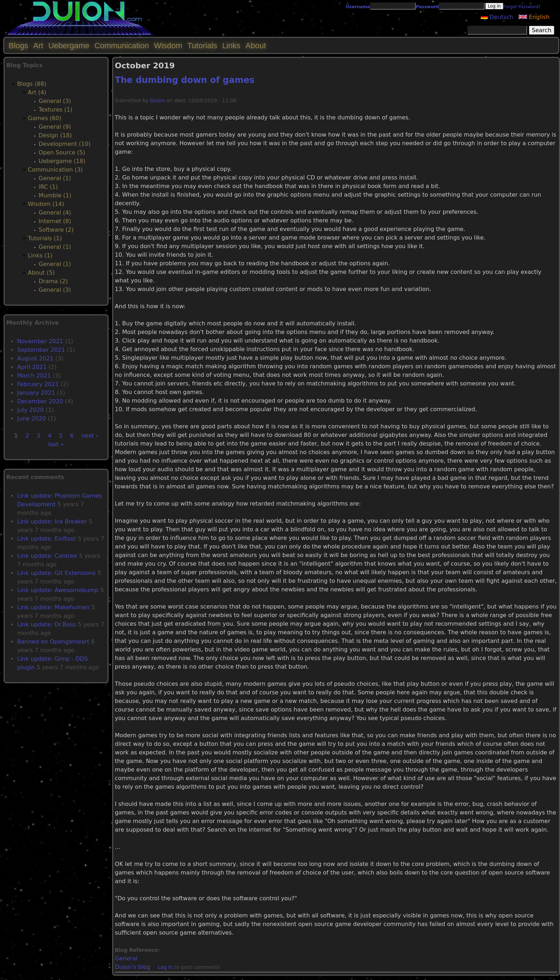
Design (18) (55, 135)
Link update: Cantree (47, 556)
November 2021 (40, 341)
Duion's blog (133, 967)
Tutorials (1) (45, 238)
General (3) (55, 101)
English (534, 17)
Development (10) (65, 144)
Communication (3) (55, 170)
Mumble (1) (55, 195)
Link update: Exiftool (46, 539)
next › (90, 436)
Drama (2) (53, 281)
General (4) (55, 213)
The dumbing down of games (185, 80)
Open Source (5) (62, 152)
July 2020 (31, 410)
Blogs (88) (32, 84)
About (256, 46)
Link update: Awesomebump (58, 590)
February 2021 (38, 384)
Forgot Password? (522, 7)
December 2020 (40, 401)
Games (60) (45, 118)
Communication (122, 46)
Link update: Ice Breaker (52, 521)
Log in (165, 967)
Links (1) (40, 255)
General (126, 958)
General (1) (55, 178)
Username (358, 7)
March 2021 (34, 376)
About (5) (41, 273)
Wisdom (168, 46)
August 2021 (35, 358)
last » (56, 444)
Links (231, 46)
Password (427, 7)
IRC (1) (48, 187)
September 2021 (41, 350)
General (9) (55, 127)
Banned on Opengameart (53, 642)
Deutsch (497, 17)
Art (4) (37, 92)
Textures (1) (56, 110)
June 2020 (32, 418)
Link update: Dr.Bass (47, 624)
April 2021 (32, 367)
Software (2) (56, 230)
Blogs (18, 46)
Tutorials (202, 46)
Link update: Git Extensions (56, 573)
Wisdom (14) (46, 204)
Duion (157, 100)
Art (38, 46)
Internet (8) (55, 221)
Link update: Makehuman (53, 607)
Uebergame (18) (62, 161)
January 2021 (36, 393)
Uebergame (69, 46)
